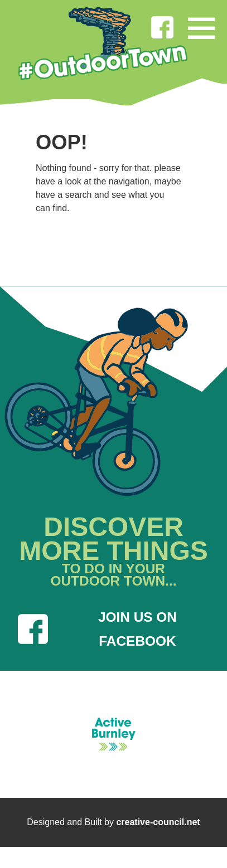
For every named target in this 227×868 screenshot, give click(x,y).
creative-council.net (158, 822)
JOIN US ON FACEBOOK (97, 629)
